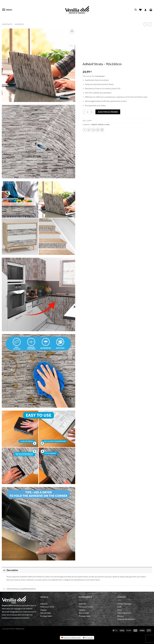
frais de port (100, 76)
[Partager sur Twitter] (89, 130)
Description (10, 570)
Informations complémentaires (19, 589)
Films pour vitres (47, 607)
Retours (121, 616)
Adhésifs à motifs (104, 125)
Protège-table (46, 616)
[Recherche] (136, 10)
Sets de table (46, 613)
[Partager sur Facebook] (85, 130)
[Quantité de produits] (88, 112)
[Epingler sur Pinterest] (98, 130)
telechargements (124, 613)
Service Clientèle (124, 604)
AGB (119, 607)
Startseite (7, 24)
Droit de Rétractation (126, 619)
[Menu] (7, 10)
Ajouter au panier (108, 112)
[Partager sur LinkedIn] (102, 130)
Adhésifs (19, 24)
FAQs (120, 610)
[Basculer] (4, 570)
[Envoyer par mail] (93, 130)
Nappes (43, 610)
